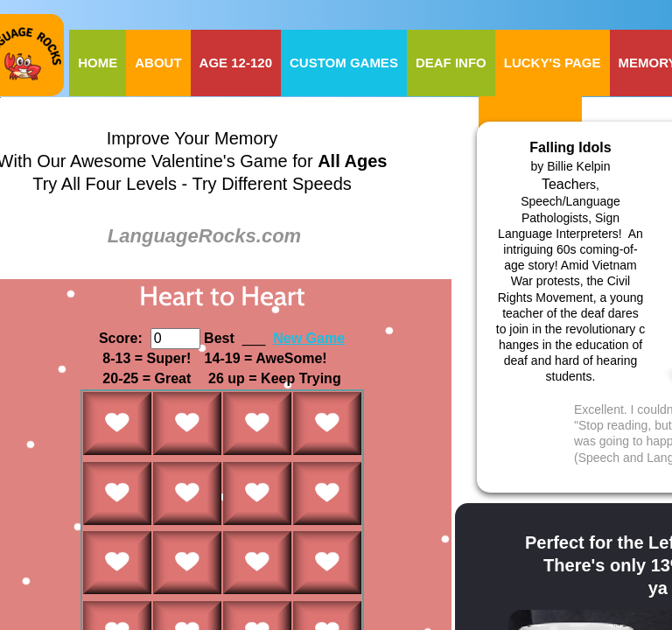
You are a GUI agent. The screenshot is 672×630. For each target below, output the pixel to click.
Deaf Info (451, 63)
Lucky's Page (553, 63)
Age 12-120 (236, 63)
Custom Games (344, 63)
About (158, 63)
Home (98, 63)
